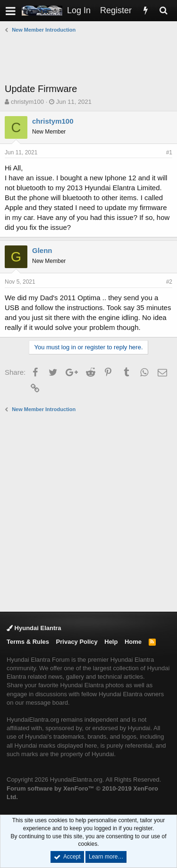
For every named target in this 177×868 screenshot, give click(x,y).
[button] (11, 11)
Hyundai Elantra (34, 628)
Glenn (42, 250)
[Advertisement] (91, 58)
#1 (169, 152)
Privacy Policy (77, 642)
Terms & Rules (28, 642)
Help (111, 642)
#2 (169, 282)
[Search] (163, 11)
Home (133, 642)
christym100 (27, 102)
